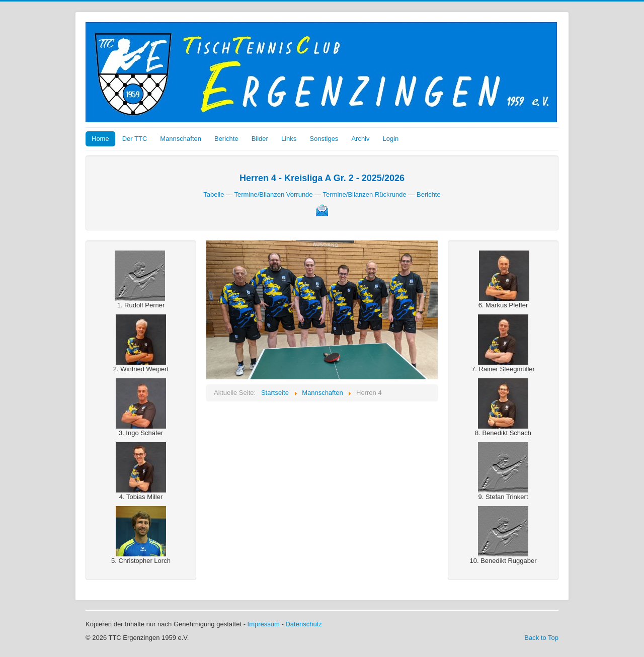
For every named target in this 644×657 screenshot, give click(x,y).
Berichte (226, 139)
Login (391, 139)
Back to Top (541, 638)
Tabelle (214, 194)
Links (289, 139)
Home (100, 139)
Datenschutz (303, 624)
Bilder (260, 139)
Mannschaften (181, 139)
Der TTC (135, 139)
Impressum (264, 624)
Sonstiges (324, 139)
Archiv (360, 139)
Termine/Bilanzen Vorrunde (273, 194)
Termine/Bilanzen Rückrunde (365, 194)
